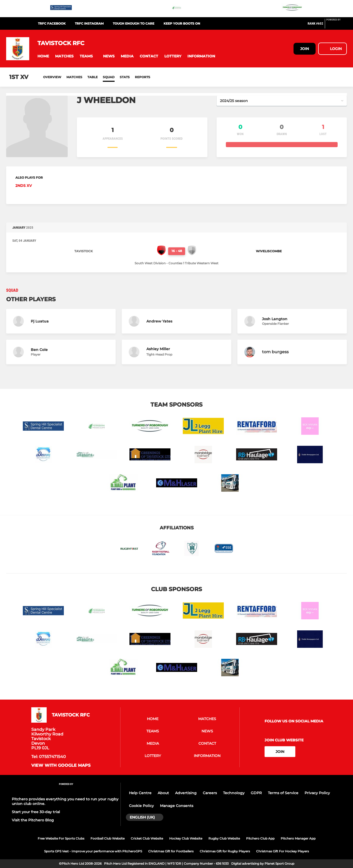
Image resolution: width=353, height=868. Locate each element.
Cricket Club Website (147, 838)
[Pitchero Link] (337, 26)
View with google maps (61, 765)
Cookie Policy (141, 806)
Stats (125, 77)
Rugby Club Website (224, 838)
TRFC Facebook (52, 23)
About (163, 793)
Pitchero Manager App (298, 838)
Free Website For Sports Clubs (61, 838)
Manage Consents (177, 806)
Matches (74, 77)
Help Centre (140, 793)
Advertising (186, 793)
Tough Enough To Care (134, 23)
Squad (109, 77)
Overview (52, 77)
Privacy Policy (317, 793)
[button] (43, 56)
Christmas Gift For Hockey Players (283, 851)
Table (93, 77)
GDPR (256, 793)
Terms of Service (283, 793)
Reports (143, 77)
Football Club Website (108, 838)
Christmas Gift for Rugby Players (225, 851)
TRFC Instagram (89, 23)
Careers (210, 793)
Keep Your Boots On (182, 23)
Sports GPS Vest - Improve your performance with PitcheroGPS (93, 851)
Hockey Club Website (186, 838)
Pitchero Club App (260, 838)
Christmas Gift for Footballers (171, 851)
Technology (234, 793)
